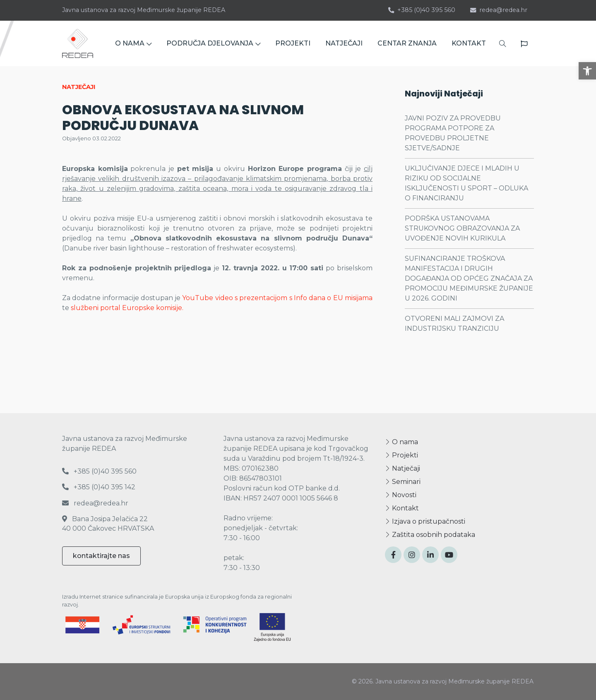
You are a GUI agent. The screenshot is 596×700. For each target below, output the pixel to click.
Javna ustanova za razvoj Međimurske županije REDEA (144, 10)
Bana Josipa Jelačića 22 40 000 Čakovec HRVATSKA (108, 523)
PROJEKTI (293, 43)
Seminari (403, 482)
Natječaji (403, 468)
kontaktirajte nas (101, 556)
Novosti (401, 495)
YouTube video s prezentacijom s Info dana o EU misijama (277, 298)
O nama (401, 442)
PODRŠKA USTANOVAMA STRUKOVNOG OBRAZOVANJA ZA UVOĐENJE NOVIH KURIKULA (462, 228)
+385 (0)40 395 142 (99, 487)
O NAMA (133, 43)
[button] (587, 71)
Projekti (401, 455)
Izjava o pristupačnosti (425, 521)
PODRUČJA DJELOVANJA (213, 43)
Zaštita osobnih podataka (430, 535)
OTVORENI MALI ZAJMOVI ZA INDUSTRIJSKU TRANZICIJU (454, 324)
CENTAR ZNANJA (407, 43)
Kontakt (402, 508)
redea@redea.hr (499, 10)
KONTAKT (469, 43)
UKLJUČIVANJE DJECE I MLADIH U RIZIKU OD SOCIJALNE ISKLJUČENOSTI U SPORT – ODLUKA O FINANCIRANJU (466, 183)
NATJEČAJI (344, 43)
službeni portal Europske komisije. (127, 308)
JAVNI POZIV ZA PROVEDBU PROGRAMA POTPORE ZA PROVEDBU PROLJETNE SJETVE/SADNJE (453, 133)
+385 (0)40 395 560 (422, 10)
